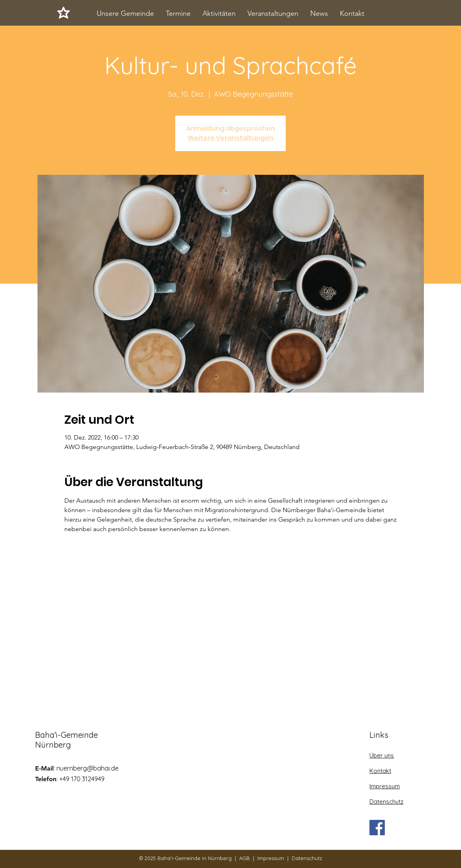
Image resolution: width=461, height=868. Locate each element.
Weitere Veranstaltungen (231, 138)
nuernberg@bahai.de (87, 768)
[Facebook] (377, 828)
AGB (245, 858)
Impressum (271, 858)
